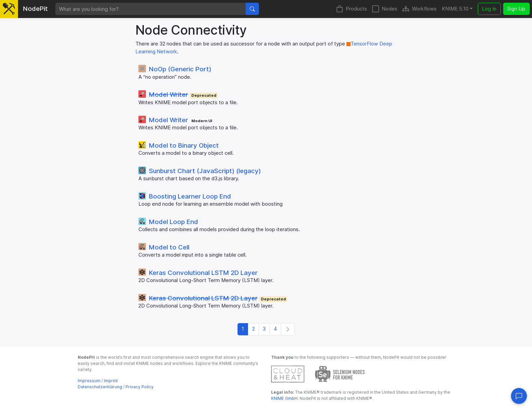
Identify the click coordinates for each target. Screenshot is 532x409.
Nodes (385, 9)
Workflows (420, 9)
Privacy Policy (140, 387)
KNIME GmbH (284, 398)
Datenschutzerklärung (100, 387)
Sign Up (516, 9)
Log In (489, 9)
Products (352, 9)
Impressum (89, 381)
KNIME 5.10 (455, 9)
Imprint (111, 381)
